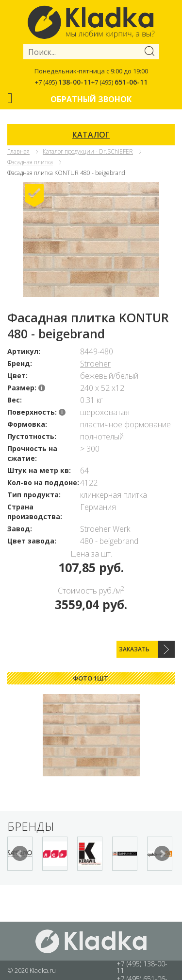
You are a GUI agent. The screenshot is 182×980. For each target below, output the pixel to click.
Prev (20, 854)
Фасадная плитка (30, 162)
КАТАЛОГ (91, 135)
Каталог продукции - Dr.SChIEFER (88, 151)
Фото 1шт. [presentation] (91, 678)
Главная (18, 151)
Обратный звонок (91, 99)
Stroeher (95, 364)
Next (162, 854)
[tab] (91, 678)
